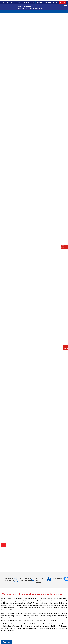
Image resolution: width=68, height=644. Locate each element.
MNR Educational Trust (9, 3)
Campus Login (48, 3)
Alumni (33, 3)
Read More (7, 642)
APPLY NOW (63, 247)
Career (55, 3)
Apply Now (62, 3)
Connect (39, 3)
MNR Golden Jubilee (23, 3)
